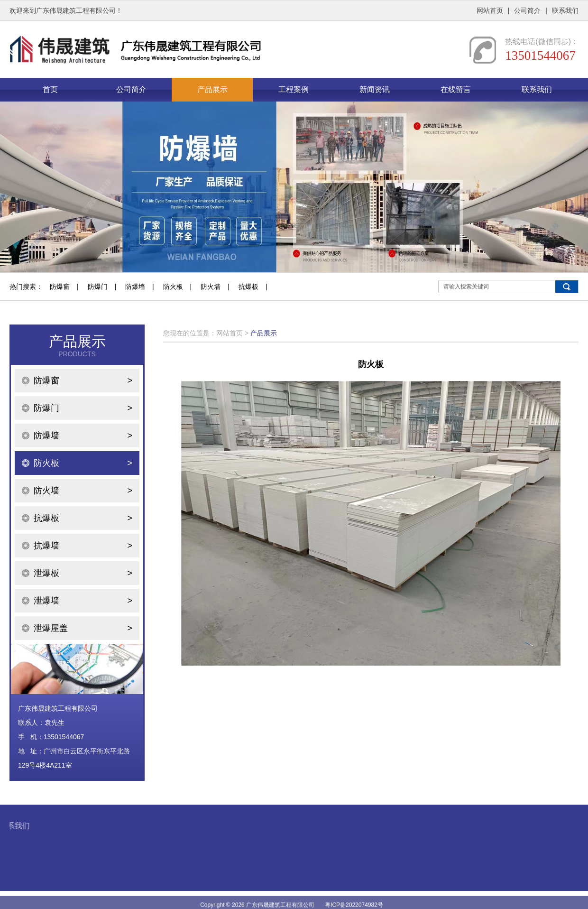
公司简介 (527, 10)
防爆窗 (60, 287)
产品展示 (212, 89)
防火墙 (211, 287)
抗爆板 (248, 287)
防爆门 (98, 287)
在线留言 (456, 89)
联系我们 (565, 10)
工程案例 (294, 89)
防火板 (173, 287)
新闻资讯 (375, 89)
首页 (50, 89)
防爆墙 (135, 287)
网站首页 (490, 10)
